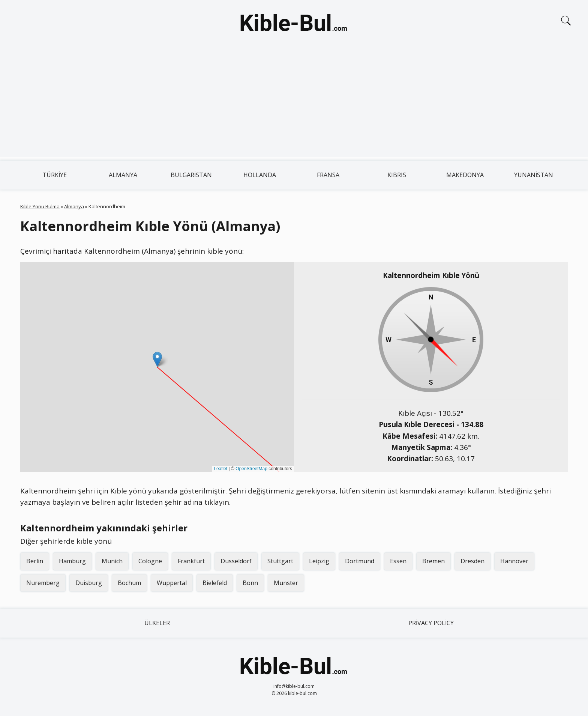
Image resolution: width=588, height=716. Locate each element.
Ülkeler (157, 623)
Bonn (250, 583)
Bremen (433, 561)
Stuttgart (280, 561)
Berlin (35, 561)
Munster (286, 583)
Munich (112, 561)
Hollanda (260, 175)
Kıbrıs (397, 175)
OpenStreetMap (251, 469)
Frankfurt (191, 561)
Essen (398, 561)
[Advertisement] (294, 104)
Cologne (150, 561)
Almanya (123, 175)
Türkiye (55, 175)
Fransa (328, 175)
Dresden (472, 561)
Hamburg (72, 561)
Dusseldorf (236, 561)
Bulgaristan (191, 175)
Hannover (514, 561)
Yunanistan (534, 175)
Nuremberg (43, 583)
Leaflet (220, 469)
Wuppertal (172, 583)
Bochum (129, 583)
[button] (157, 359)
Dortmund (360, 561)
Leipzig (319, 561)
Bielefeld (215, 583)
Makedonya (465, 175)
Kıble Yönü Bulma (40, 206)
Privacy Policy (431, 623)
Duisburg (89, 583)
